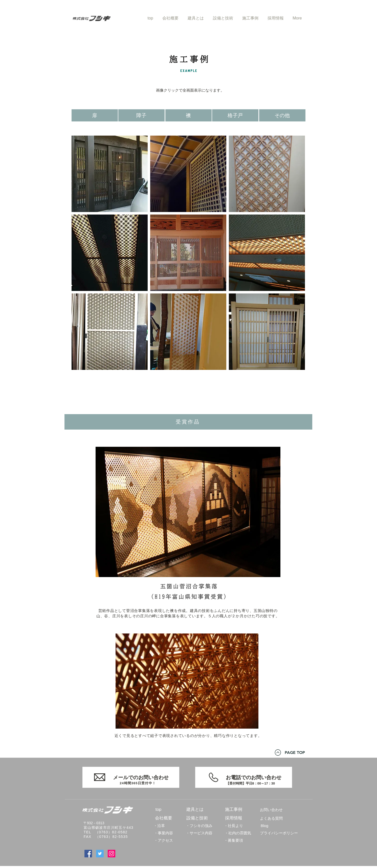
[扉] (95, 115)
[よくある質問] (271, 818)
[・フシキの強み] (199, 825)
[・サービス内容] (199, 833)
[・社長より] (234, 825)
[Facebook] (88, 854)
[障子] (141, 115)
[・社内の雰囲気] (238, 833)
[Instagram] (112, 854)
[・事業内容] (164, 833)
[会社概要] (164, 818)
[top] (159, 810)
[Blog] (265, 825)
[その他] (282, 115)
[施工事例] (234, 810)
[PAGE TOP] (295, 753)
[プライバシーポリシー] (279, 833)
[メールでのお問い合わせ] (131, 777)
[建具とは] (195, 810)
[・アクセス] (164, 840)
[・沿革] (159, 825)
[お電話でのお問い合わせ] (244, 777)
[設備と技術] (197, 818)
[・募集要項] (234, 840)
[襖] (188, 115)
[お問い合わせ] (271, 810)
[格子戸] (235, 115)
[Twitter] (100, 854)
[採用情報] (234, 818)
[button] (110, 174)
